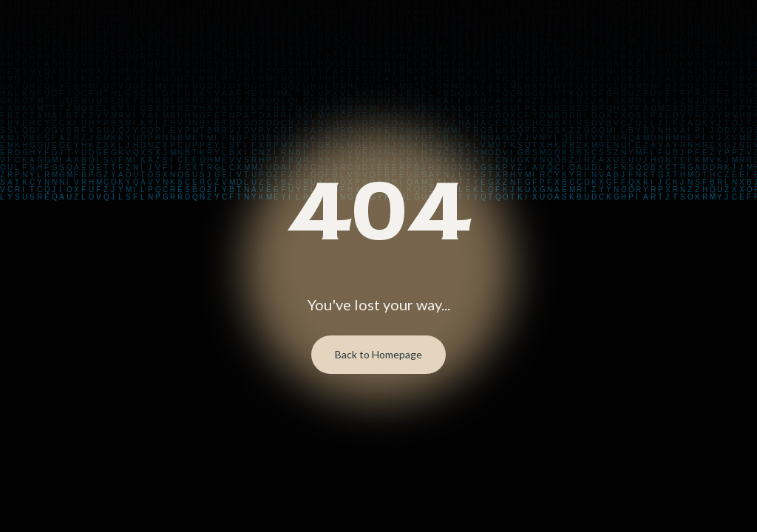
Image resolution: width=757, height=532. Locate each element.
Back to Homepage (378, 354)
